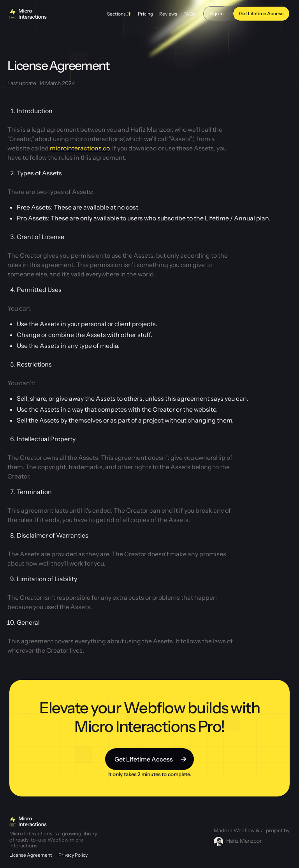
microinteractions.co (80, 148)
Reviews (168, 14)
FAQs (189, 14)
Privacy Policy (73, 855)
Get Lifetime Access (261, 13)
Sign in (216, 13)
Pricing (145, 14)
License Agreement (31, 855)
